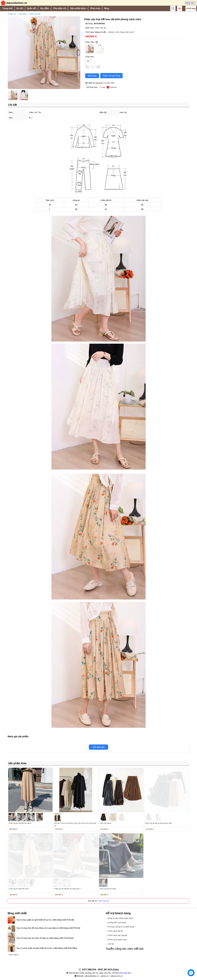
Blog (107, 8)
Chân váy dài (35, 14)
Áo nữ (19, 8)
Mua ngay (92, 76)
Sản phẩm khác (78, 8)
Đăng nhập (190, 3)
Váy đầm (44, 8)
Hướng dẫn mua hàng (117, 922)
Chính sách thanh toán (117, 940)
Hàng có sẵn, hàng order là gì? (121, 32)
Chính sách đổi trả (115, 931)
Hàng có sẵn (100, 32)
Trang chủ (8, 8)
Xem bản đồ (125, 973)
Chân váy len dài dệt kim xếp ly (20, 823)
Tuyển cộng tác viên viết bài (125, 949)
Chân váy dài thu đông (108, 889)
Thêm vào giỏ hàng (111, 76)
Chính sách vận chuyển (117, 935)
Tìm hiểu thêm (109, 83)
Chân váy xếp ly (105, 823)
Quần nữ (31, 8)
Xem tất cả (14, 955)
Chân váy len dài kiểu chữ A (19, 889)
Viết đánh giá (98, 747)
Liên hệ (111, 944)
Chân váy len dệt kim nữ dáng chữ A (68, 889)
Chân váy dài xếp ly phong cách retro (159, 823)
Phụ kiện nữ (59, 8)
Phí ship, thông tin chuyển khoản (121, 927)
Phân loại (95, 8)
